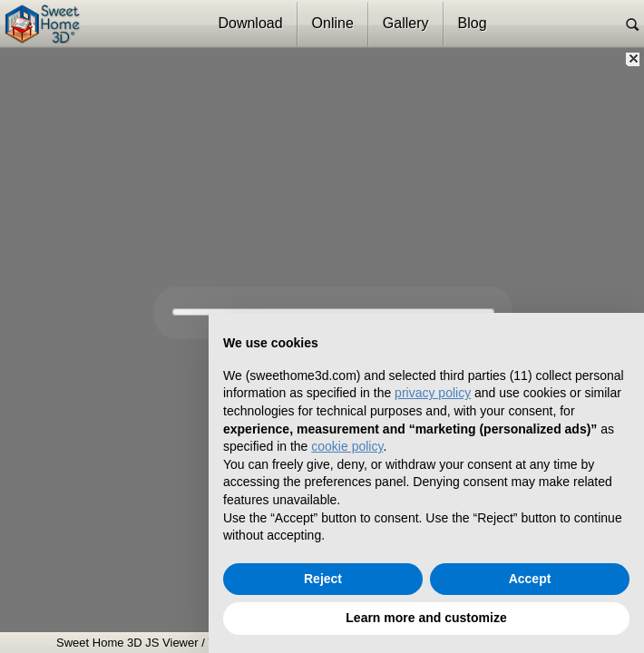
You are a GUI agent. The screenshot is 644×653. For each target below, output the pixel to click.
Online (333, 23)
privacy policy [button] (433, 393)
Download (250, 23)
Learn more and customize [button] (426, 618)
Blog (473, 23)
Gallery (406, 23)
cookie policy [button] (347, 446)
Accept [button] (530, 579)
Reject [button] (323, 579)
